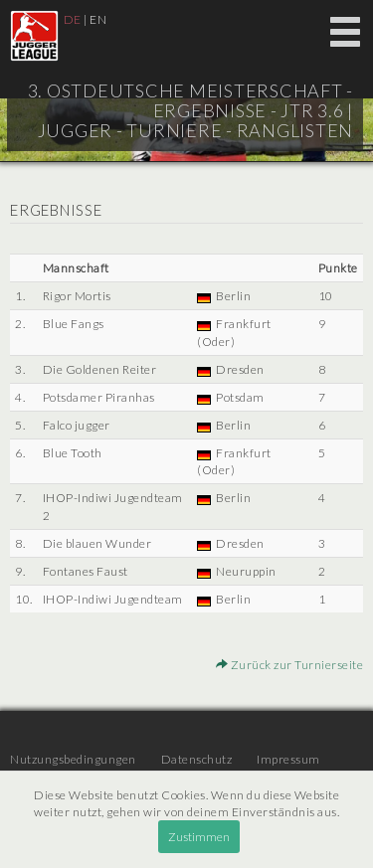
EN (98, 19)
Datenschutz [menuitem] (197, 759)
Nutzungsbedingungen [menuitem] (73, 759)
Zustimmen (199, 837)
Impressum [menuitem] (288, 759)
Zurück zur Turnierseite (290, 665)
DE (73, 19)
